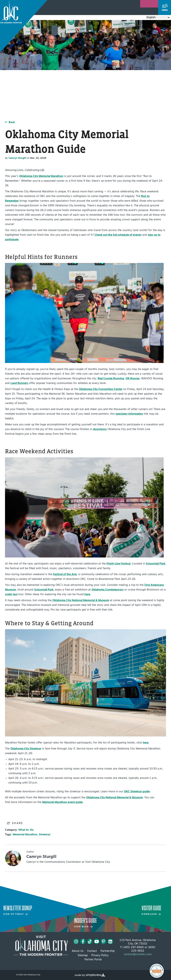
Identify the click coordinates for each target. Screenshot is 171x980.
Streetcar (45, 835)
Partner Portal (93, 960)
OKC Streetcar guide (137, 792)
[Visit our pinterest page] (103, 941)
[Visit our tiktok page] (90, 941)
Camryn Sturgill (17, 158)
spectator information (129, 414)
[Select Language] (158, 18)
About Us (78, 951)
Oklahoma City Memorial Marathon (41, 176)
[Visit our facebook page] (83, 941)
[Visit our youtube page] (97, 941)
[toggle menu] (165, 8)
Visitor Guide (152, 908)
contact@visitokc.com (138, 954)
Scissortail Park (156, 564)
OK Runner (133, 379)
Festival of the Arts (65, 574)
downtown (100, 429)
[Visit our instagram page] (76, 941)
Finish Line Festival (118, 564)
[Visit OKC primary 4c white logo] (41, 946)
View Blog (83, 927)
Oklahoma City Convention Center (101, 389)
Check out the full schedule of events (118, 235)
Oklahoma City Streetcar (26, 749)
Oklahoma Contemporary (108, 590)
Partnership (108, 951)
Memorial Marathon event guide (62, 802)
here (87, 595)
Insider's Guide (86, 921)
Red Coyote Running (111, 379)
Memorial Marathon (25, 835)
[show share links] (15, 823)
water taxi (11, 595)
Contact (92, 951)
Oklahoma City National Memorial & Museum (81, 601)
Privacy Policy (100, 955)
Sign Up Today (15, 914)
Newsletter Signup (18, 908)
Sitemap (83, 955)
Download (151, 914)
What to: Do (26, 830)
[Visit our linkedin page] (110, 941)
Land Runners (19, 383)
